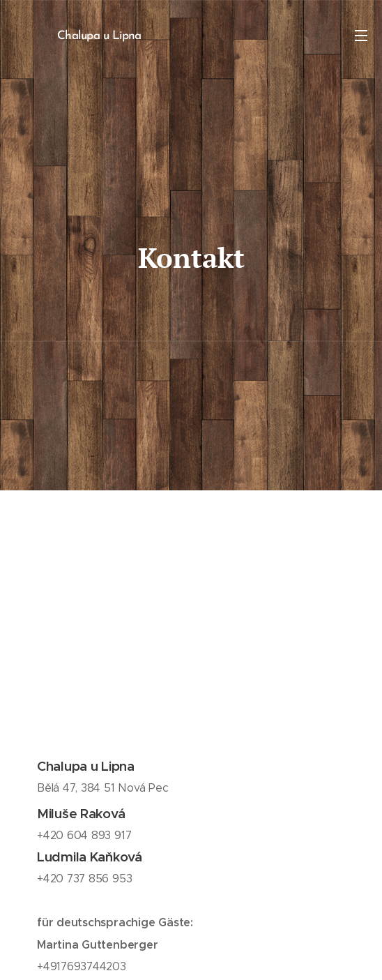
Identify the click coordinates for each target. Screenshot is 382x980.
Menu (361, 36)
